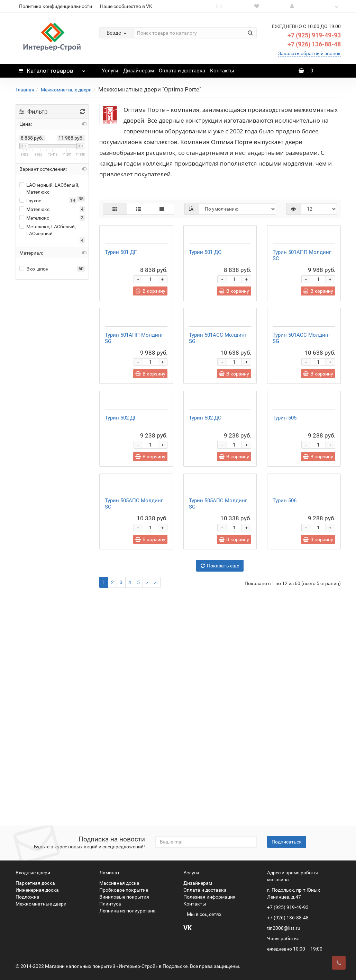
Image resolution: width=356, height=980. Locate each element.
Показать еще (220, 789)
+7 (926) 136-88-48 (314, 44)
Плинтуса (110, 904)
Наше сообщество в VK (126, 6)
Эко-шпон (34, 269)
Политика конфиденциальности (56, 6)
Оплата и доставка (182, 71)
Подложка (28, 897)
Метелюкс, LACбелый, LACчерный (48, 230)
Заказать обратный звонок (309, 53)
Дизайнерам (139, 71)
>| (156, 805)
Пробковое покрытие (124, 890)
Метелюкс (34, 218)
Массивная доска (119, 883)
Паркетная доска (35, 883)
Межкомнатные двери (66, 90)
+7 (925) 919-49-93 (314, 35)
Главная (25, 90)
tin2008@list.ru (284, 928)
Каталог (52, 69)
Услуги (110, 71)
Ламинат (109, 873)
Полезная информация (209, 897)
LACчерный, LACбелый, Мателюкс (49, 188)
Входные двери (33, 873)
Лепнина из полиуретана (127, 911)
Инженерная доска (37, 890)
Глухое (30, 201)
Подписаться (287, 842)
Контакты (222, 71)
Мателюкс (34, 209)
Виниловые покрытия (124, 897)
